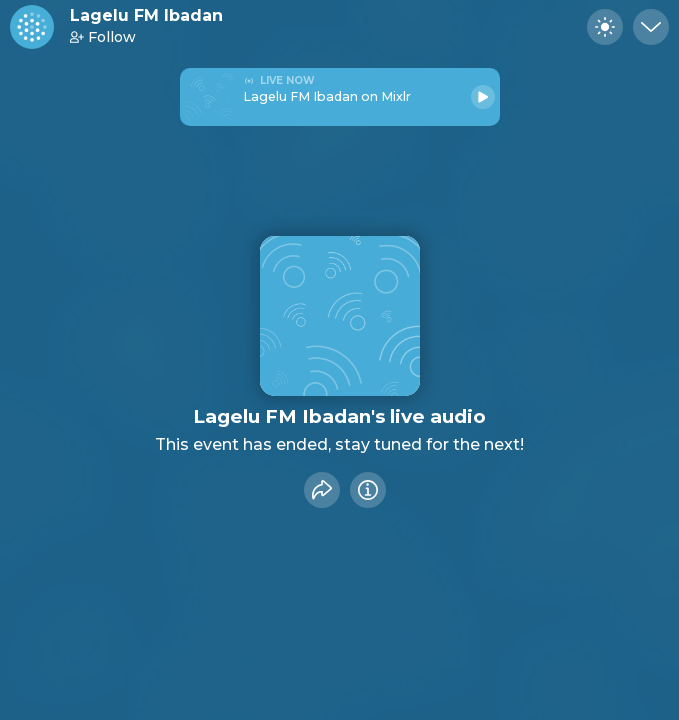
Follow (103, 37)
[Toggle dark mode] (605, 27)
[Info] (368, 490)
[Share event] (322, 490)
